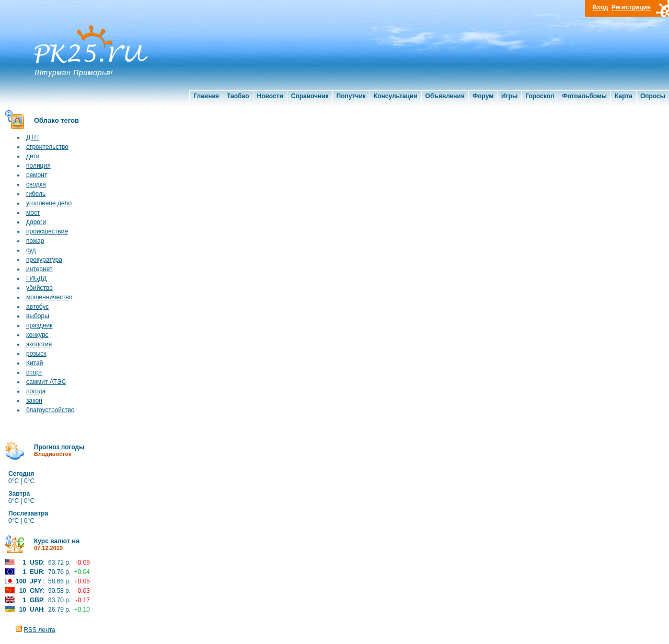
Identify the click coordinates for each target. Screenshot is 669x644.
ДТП (32, 137)
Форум (483, 96)
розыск (36, 354)
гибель (36, 194)
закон (34, 401)
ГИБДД (36, 278)
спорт (34, 372)
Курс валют (52, 541)
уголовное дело (49, 203)
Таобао (238, 96)
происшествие (47, 231)
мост (33, 213)
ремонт (37, 175)
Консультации (396, 96)
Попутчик (351, 96)
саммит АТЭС (46, 382)
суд (31, 250)
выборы (38, 316)
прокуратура (44, 260)
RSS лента (39, 630)
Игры (509, 96)
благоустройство (50, 410)
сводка (36, 184)
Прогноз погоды (59, 447)
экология (39, 344)
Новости (270, 96)
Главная (206, 96)
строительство (47, 147)
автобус (37, 307)
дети (33, 156)
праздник (39, 325)
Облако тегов (56, 120)
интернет (39, 269)
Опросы (653, 96)
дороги (36, 222)
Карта (624, 96)
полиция (38, 166)
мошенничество (49, 297)
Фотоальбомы (584, 96)
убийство (39, 288)
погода (36, 391)
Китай (34, 363)
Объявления (445, 96)
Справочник (310, 96)
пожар (35, 241)
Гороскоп (540, 96)
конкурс (37, 335)
